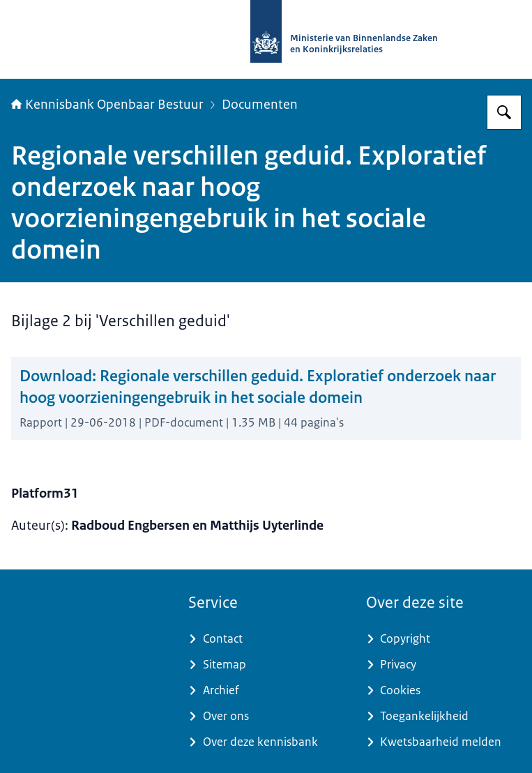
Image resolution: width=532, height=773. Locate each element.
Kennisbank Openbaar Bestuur (107, 105)
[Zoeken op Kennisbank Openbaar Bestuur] (504, 112)
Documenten (260, 105)
